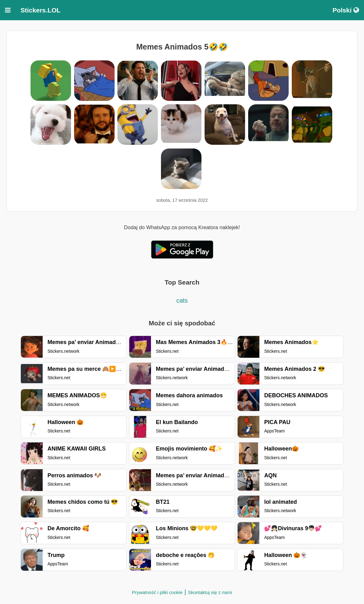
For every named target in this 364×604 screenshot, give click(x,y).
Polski (346, 10)
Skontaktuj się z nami (210, 592)
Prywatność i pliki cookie (157, 592)
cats (182, 300)
